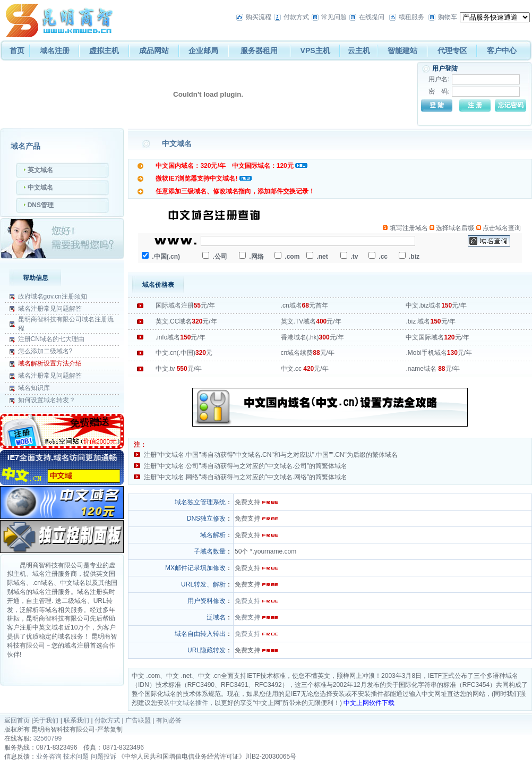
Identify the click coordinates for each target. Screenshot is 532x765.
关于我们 (46, 720)
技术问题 (76, 756)
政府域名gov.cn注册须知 (53, 296)
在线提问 (372, 17)
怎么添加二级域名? (45, 351)
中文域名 (40, 188)
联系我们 (76, 720)
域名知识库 (34, 388)
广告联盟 (138, 720)
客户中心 (502, 50)
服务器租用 (259, 50)
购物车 (448, 17)
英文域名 (40, 170)
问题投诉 (104, 756)
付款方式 (296, 17)
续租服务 (411, 17)
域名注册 (55, 50)
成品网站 (154, 50)
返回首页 (17, 720)
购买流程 (259, 17)
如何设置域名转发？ (47, 400)
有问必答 (169, 720)
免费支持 (247, 601)
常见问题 (334, 17)
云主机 (359, 50)
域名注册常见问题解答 (50, 309)
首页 (17, 50)
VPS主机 (315, 50)
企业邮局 (203, 50)
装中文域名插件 (186, 703)
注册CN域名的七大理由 (51, 339)
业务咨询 (49, 756)
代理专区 (452, 50)
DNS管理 (41, 205)
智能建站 (402, 50)
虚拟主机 (104, 50)
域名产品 (25, 146)
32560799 (48, 738)
